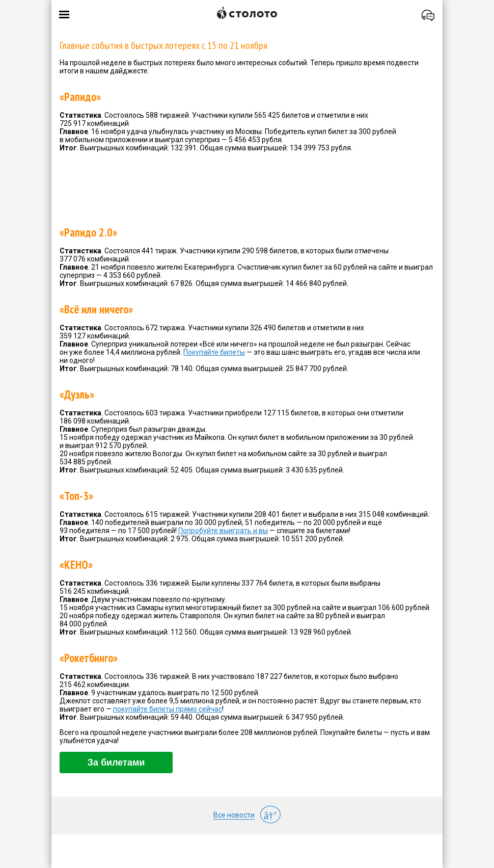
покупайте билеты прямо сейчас (168, 709)
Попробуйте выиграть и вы (223, 531)
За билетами (116, 762)
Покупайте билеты (214, 352)
